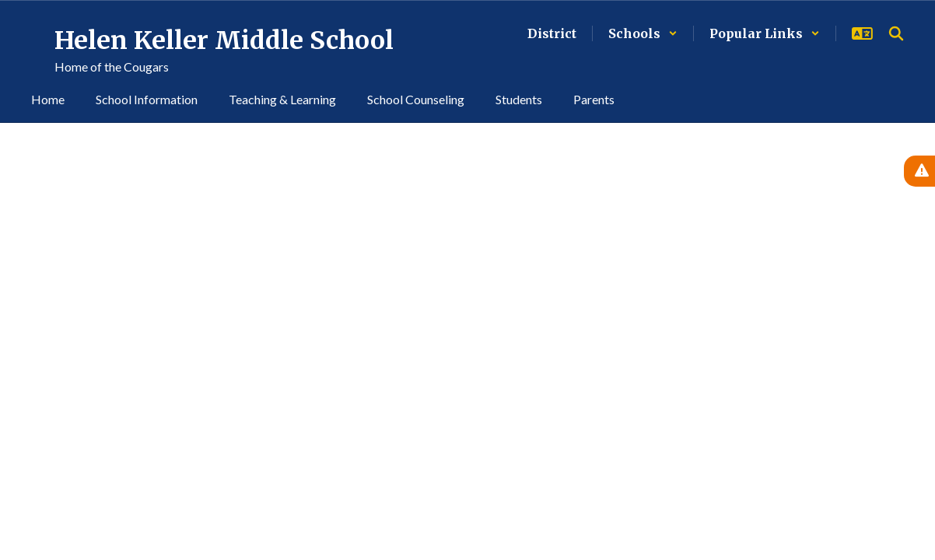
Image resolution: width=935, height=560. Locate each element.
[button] (643, 33)
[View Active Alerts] (919, 171)
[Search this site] (896, 33)
